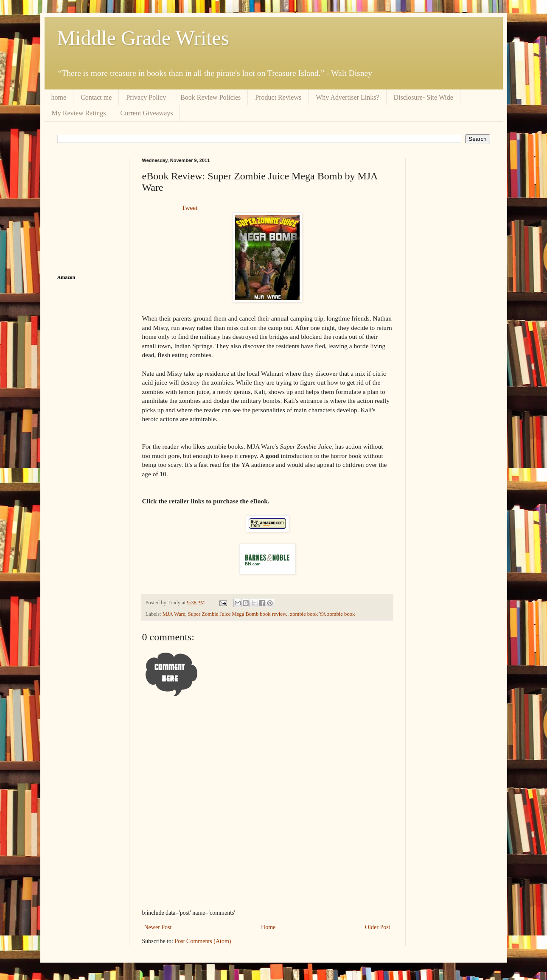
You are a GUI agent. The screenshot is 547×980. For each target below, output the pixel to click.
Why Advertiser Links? (347, 97)
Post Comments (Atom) (203, 941)
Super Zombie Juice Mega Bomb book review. (238, 614)
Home (268, 927)
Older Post (378, 927)
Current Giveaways (147, 113)
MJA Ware (174, 614)
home (59, 97)
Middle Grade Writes (143, 38)
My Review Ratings (79, 113)
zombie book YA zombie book (323, 614)
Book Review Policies (210, 97)
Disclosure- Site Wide (424, 97)
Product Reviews (278, 97)
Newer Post (158, 927)
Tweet (189, 208)
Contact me (96, 97)
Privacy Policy (146, 97)
